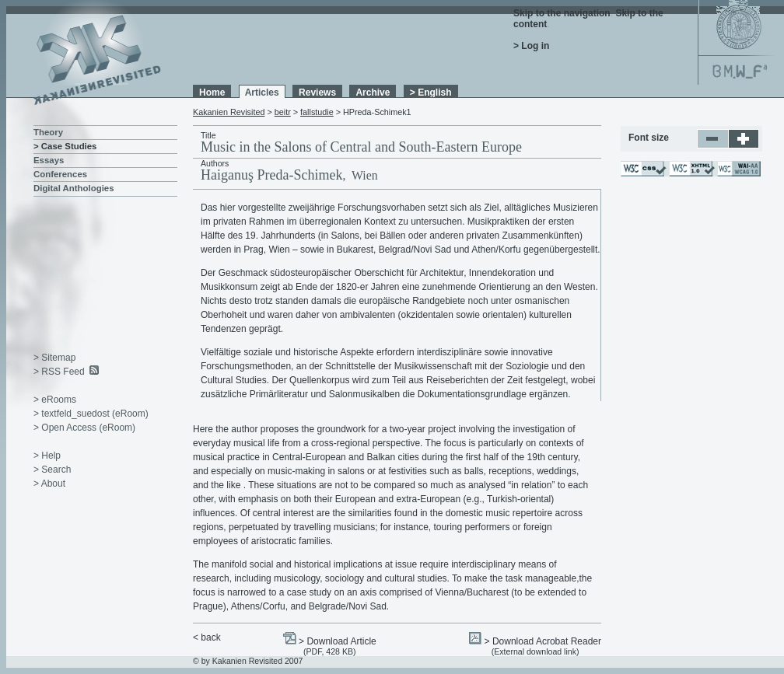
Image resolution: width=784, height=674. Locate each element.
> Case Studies (65, 146)
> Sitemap (54, 358)
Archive (373, 93)
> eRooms (55, 400)
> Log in (531, 46)
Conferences (60, 174)
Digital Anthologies (74, 188)
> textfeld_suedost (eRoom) (91, 414)
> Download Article (338, 641)
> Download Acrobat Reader (543, 641)
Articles (262, 93)
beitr (283, 112)
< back (207, 637)
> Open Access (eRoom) (84, 428)
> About (49, 484)
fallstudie (317, 112)
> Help (47, 456)
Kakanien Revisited (229, 112)
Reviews (317, 93)
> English (431, 93)
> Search (52, 470)
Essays (49, 160)
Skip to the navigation (562, 13)
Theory (48, 132)
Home (212, 93)
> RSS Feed (59, 372)
